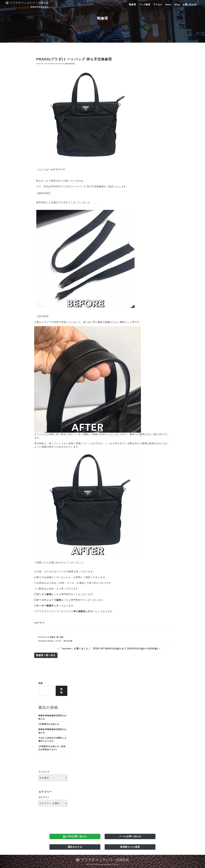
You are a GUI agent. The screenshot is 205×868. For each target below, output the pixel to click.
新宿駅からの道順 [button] (130, 847)
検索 (41, 683)
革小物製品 (79, 611)
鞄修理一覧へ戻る (46, 655)
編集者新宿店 (70, 64)
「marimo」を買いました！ (75, 649)
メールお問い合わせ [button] (130, 836)
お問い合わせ (190, 4)
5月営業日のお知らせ (49, 724)
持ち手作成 (68, 641)
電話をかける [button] (75, 847)
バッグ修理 (145, 4)
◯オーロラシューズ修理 (48, 600)
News (168, 4)
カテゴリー (44, 797)
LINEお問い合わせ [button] (75, 836)
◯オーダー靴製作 (44, 606)
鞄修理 (52, 637)
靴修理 (132, 4)
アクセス (158, 4)
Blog (177, 4)
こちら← (54, 583)
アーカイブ (44, 772)
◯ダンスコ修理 (43, 594)
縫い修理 (60, 637)
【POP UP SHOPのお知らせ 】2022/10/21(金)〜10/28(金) (125, 649)
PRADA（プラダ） (55, 641)
